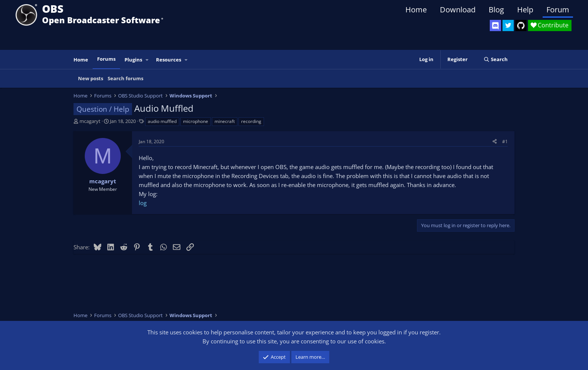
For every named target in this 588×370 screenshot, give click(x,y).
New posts (91, 78)
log (143, 203)
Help (525, 10)
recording (251, 121)
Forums (106, 59)
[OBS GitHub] (521, 25)
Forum (558, 10)
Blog (496, 10)
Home (416, 10)
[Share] (495, 142)
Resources (169, 60)
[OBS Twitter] (508, 25)
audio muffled (162, 121)
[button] (147, 60)
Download (458, 10)
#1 (505, 142)
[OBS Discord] (495, 25)
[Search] (496, 59)
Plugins (133, 60)
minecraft (225, 121)
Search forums (125, 78)
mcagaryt (90, 121)
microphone (196, 121)
